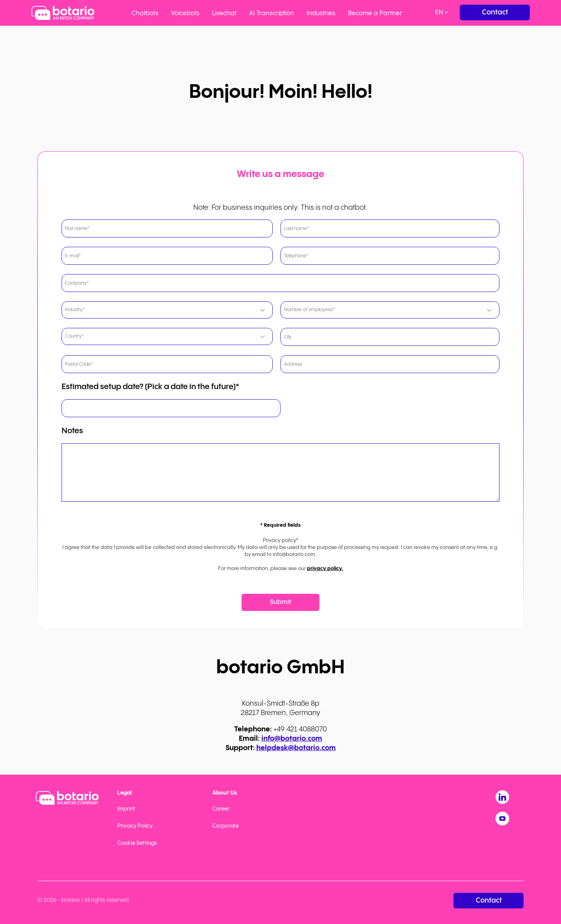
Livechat (224, 13)
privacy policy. (325, 568)
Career (221, 809)
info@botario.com (292, 739)
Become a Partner (375, 13)
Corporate (226, 826)
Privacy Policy (135, 826)
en (439, 13)
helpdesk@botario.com (296, 748)
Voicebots (185, 13)
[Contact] (495, 12)
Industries (321, 13)
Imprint (126, 809)
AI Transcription (272, 13)
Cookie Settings (137, 843)
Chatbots (145, 13)
